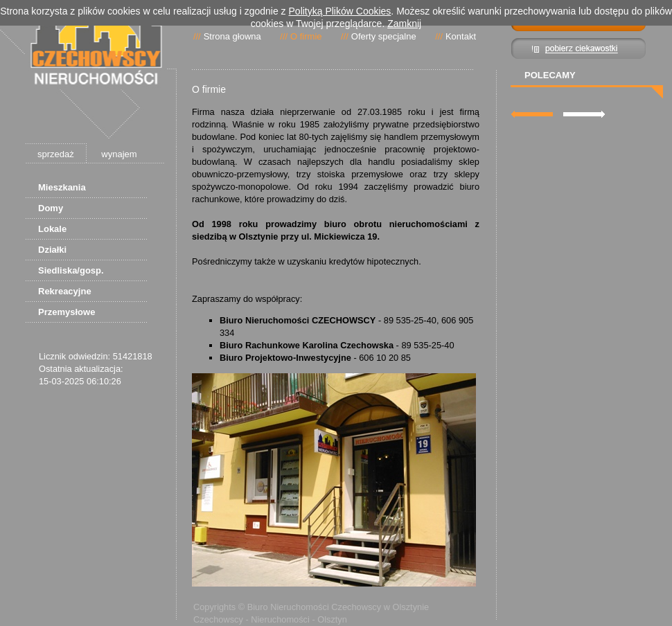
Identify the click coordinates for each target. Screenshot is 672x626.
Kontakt (461, 36)
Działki (52, 250)
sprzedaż (56, 154)
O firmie (306, 36)
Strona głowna (232, 36)
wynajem (119, 154)
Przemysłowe (67, 312)
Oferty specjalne (384, 36)
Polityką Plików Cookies (340, 11)
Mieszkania (62, 187)
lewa (532, 114)
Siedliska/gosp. (71, 270)
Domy (51, 208)
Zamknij (404, 24)
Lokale (52, 229)
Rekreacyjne (65, 291)
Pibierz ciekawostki (579, 48)
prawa (584, 114)
